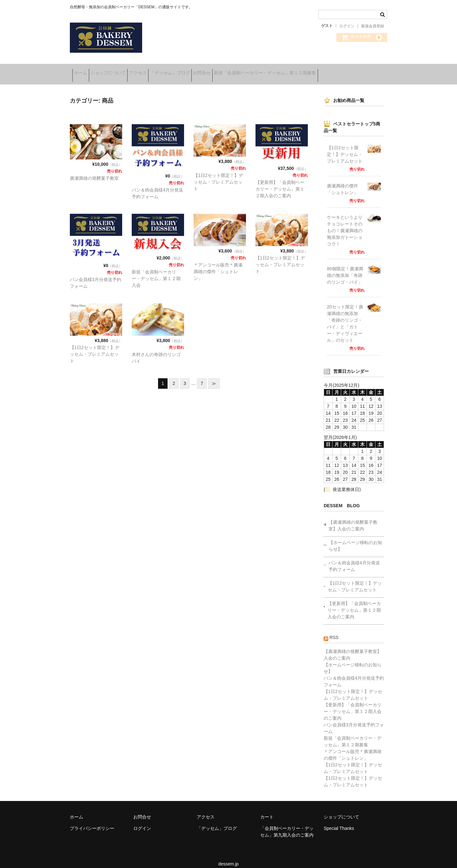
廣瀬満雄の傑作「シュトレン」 (342, 182)
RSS (334, 630)
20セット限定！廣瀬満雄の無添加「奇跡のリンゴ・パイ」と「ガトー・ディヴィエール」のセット (345, 316)
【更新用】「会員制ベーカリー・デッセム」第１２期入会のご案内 (280, 182)
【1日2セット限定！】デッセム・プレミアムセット (218, 175)
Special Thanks (339, 821)
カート (267, 810)
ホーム (83, 71)
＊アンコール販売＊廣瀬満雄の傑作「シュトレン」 (218, 264)
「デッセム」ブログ (202, 71)
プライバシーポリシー (92, 821)
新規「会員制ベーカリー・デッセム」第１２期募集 (317, 71)
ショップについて (121, 71)
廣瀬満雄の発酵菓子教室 (94, 171)
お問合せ (244, 71)
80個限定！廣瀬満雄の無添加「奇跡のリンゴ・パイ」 (345, 268)
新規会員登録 (373, 26)
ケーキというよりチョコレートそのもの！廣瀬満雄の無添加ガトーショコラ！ (345, 223)
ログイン (347, 26)
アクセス (160, 71)
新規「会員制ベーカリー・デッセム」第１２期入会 (156, 271)
